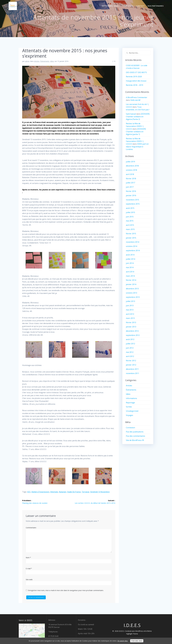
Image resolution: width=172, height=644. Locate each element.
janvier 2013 (131, 327)
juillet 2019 (130, 162)
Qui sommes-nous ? (111, 6)
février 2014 (131, 280)
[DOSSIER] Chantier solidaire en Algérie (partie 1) (136, 132)
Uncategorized (132, 411)
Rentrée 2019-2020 (134, 77)
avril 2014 (130, 272)
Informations (131, 398)
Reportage (130, 403)
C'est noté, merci (144, 641)
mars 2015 (130, 229)
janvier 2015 (131, 238)
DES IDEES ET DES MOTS (136, 72)
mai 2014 (130, 267)
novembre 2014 (132, 242)
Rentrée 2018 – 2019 (134, 85)
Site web (29, 580)
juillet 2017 (130, 183)
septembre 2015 (133, 204)
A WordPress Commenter (137, 97)
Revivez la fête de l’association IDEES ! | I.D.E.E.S (135, 126)
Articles (37, 61)
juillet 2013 (130, 301)
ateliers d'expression (40, 492)
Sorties (129, 407)
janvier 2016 (131, 195)
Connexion (130, 428)
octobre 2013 (131, 293)
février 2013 (131, 322)
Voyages (130, 415)
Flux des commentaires (136, 436)
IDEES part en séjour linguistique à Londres (137, 147)
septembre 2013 (133, 297)
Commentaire (31, 528)
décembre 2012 (132, 331)
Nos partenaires (156, 6)
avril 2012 (130, 356)
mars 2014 (130, 276)
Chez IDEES (128, 6)
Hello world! (135, 100)
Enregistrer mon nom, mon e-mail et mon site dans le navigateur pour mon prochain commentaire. (66, 591)
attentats (54, 492)
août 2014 (130, 255)
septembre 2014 (133, 250)
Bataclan (63, 492)
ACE (29, 492)
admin (27, 61)
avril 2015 (130, 225)
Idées (52, 61)
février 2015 (131, 234)
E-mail (29, 569)
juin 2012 (130, 348)
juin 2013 (130, 306)
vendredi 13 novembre (100, 492)
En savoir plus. (129, 641)
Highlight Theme (132, 634)
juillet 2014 (130, 259)
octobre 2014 (131, 246)
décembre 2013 (132, 289)
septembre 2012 (133, 335)
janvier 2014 (131, 284)
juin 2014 (130, 263)
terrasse (85, 492)
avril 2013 (130, 314)
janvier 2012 (131, 365)
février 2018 (131, 179)
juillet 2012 (130, 344)
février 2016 (131, 191)
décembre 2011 (132, 369)
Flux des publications (135, 432)
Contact (140, 6)
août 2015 (130, 208)
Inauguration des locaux (136, 81)
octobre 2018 (131, 170)
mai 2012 (130, 352)
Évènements (45, 61)
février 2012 (131, 361)
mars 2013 (130, 318)
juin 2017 (130, 187)
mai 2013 (130, 310)
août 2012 (130, 339)
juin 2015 (130, 217)
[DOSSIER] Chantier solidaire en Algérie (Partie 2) (138, 117)
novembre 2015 (132, 200)
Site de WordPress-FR (135, 440)
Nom (28, 558)
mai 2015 (130, 221)
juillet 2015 (130, 212)
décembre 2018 (132, 166)
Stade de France (74, 492)
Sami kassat (131, 114)
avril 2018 (130, 174)
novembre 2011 (132, 373)
